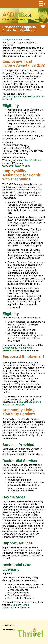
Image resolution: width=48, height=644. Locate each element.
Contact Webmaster (10, 626)
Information (16, 40)
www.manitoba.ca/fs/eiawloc (27, 160)
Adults (27, 40)
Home (5, 40)
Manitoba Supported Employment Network (22, 403)
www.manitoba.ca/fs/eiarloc (16, 166)
